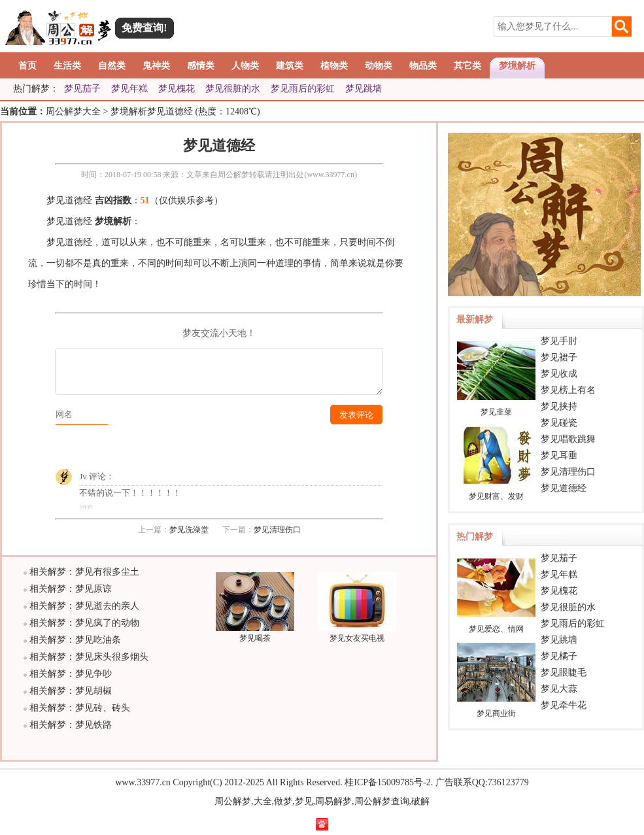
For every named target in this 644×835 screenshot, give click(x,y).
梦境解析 (517, 66)
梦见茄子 (82, 89)
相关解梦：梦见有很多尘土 (84, 572)
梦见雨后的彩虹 (303, 89)
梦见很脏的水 (233, 89)
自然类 (112, 66)
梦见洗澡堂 (189, 530)
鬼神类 (156, 66)
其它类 (467, 66)
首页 (27, 66)
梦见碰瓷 (559, 423)
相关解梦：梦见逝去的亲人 (84, 606)
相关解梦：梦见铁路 (71, 725)
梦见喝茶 (255, 633)
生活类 (67, 66)
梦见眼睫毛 (564, 673)
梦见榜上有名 (568, 390)
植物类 (334, 66)
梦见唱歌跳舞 (568, 439)
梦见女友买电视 (357, 633)
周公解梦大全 (73, 111)
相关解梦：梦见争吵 (71, 674)
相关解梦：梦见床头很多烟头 (89, 657)
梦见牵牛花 (564, 705)
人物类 (245, 66)
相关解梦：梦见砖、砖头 (80, 708)
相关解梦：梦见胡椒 (71, 691)
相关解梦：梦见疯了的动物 (84, 623)
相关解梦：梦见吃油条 (75, 640)
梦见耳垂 (559, 455)
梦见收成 (559, 374)
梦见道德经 (564, 488)
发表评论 (356, 415)
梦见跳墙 (364, 89)
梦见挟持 (559, 406)
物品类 (423, 66)
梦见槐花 (177, 89)
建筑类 (290, 66)
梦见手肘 (559, 341)
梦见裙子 (559, 357)
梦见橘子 (559, 656)
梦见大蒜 (559, 689)
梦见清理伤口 (277, 530)
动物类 (379, 66)
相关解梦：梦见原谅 (71, 589)
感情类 (201, 66)
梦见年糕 (129, 89)
